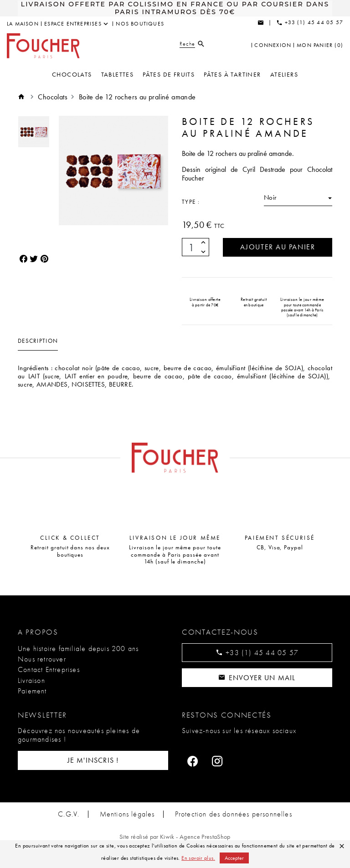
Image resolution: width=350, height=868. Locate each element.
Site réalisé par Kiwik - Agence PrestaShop (175, 837)
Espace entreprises (73, 24)
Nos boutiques (140, 24)
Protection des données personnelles (234, 814)
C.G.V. (68, 814)
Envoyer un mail (257, 678)
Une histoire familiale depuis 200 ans (78, 648)
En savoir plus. (198, 858)
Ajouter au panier (277, 247)
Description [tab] (38, 341)
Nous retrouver (42, 659)
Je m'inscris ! (93, 761)
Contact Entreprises (49, 670)
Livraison (31, 680)
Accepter (234, 858)
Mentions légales (127, 814)
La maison (23, 24)
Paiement (32, 691)
